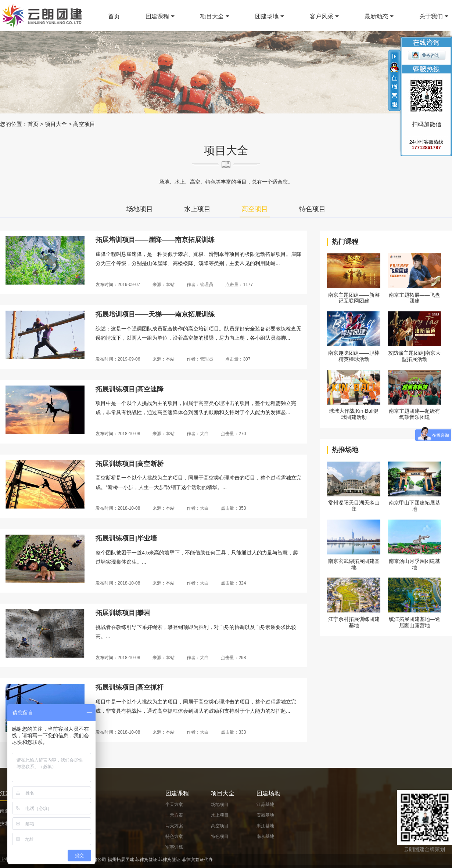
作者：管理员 (200, 285)
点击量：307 (238, 359)
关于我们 (431, 16)
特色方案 (174, 836)
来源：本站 (164, 285)
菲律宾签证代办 (197, 860)
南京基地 (265, 836)
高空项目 (84, 124)
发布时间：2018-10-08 (118, 434)
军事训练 (174, 847)
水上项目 (197, 209)
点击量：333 (233, 732)
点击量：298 (233, 658)
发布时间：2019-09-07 (118, 285)
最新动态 (376, 16)
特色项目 (312, 209)
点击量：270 (233, 434)
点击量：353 (233, 508)
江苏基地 (265, 804)
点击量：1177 (239, 285)
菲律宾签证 (146, 860)
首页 (114, 16)
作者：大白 (198, 434)
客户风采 (322, 16)
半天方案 (174, 804)
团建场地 (267, 16)
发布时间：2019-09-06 (118, 359)
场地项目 (140, 209)
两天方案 (174, 826)
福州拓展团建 (121, 860)
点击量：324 (233, 583)
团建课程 (157, 16)
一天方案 (174, 815)
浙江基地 (265, 826)
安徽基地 (265, 815)
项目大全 (212, 16)
